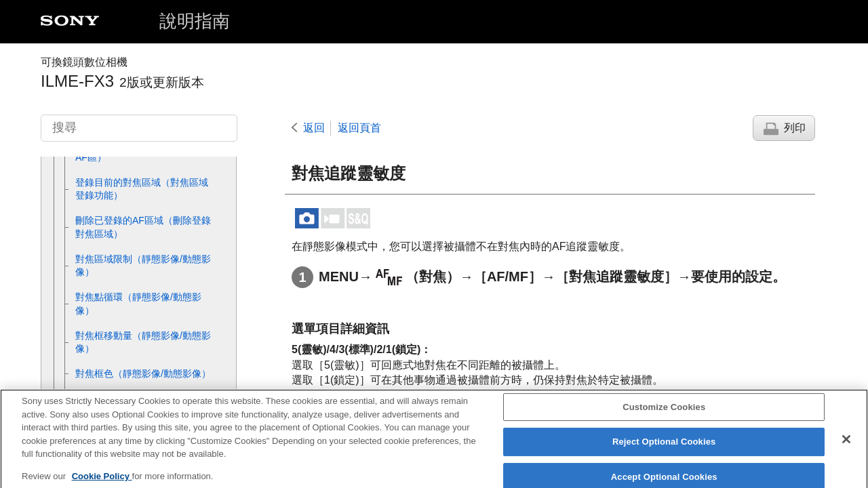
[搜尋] (139, 128)
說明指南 (195, 21)
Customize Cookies (664, 414)
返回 (314, 128)
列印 (795, 128)
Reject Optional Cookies (664, 449)
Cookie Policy (102, 483)
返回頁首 (359, 128)
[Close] (846, 446)
